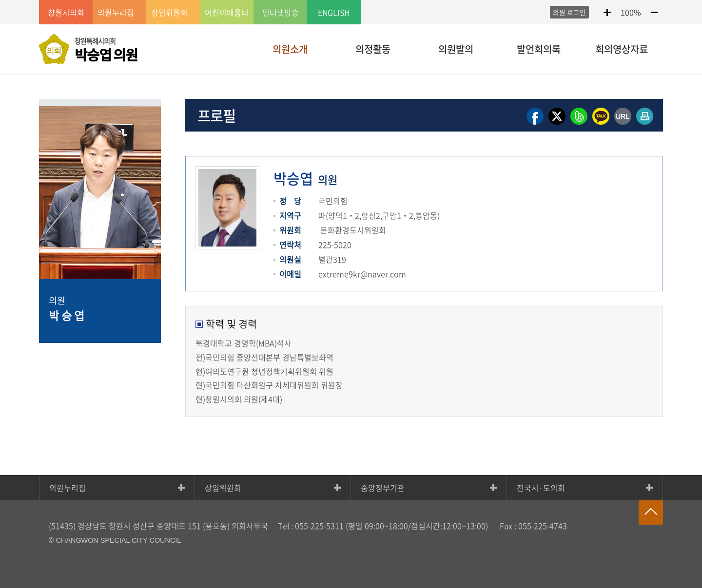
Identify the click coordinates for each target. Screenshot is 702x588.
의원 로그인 (569, 12)
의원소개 (290, 49)
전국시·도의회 (541, 488)
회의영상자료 (622, 49)
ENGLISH (334, 12)
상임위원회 (223, 488)
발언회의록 (539, 49)
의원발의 (456, 49)
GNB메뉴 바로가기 (351, 1)
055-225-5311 (319, 526)
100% (631, 12)
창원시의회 (66, 12)
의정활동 (373, 49)
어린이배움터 (227, 12)
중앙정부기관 (383, 488)
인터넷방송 (281, 12)
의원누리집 (68, 488)
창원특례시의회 (106, 50)
